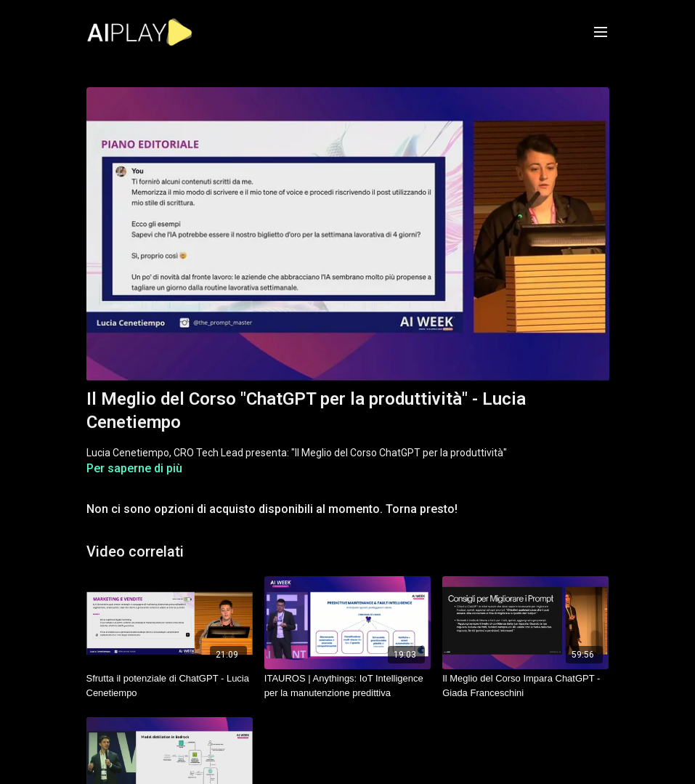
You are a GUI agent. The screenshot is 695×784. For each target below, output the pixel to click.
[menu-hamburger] (601, 32)
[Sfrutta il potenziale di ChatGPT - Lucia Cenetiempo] (170, 686)
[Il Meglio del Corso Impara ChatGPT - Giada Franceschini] (525, 686)
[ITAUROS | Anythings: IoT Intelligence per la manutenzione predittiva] (347, 686)
